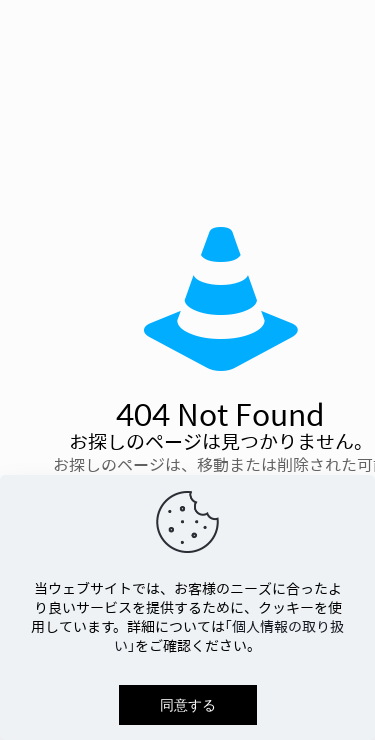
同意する (188, 705)
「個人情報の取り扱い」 (229, 635)
